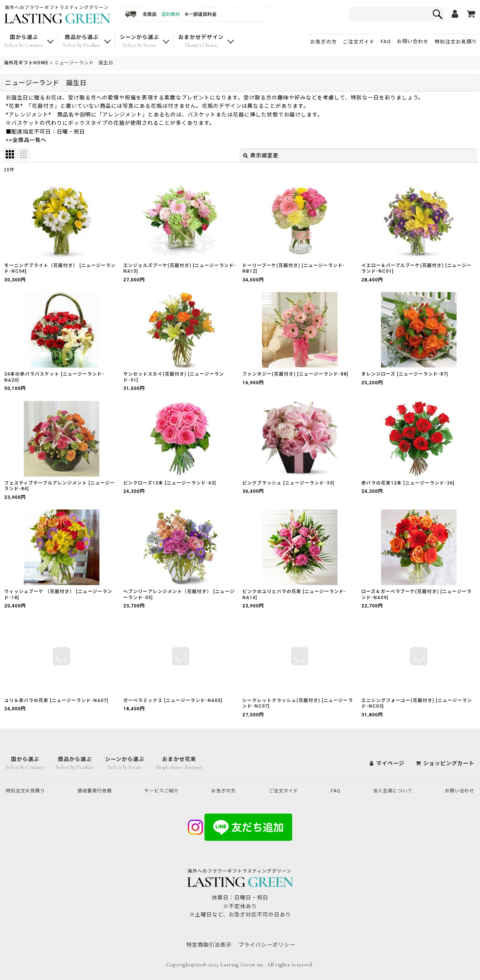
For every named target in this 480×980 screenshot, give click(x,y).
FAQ (386, 41)
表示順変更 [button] (261, 155)
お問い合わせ (413, 41)
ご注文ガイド (359, 42)
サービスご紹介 (165, 791)
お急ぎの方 (324, 42)
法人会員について (390, 791)
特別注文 (456, 42)
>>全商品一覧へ (26, 140)
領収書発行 (98, 791)
